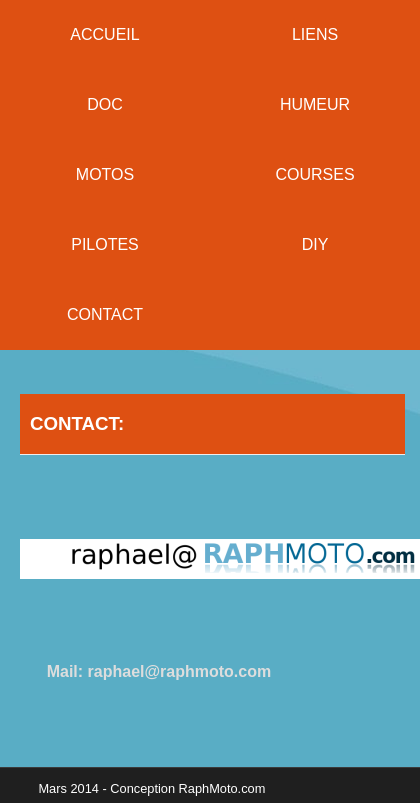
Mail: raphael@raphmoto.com (159, 671)
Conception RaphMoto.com (187, 788)
